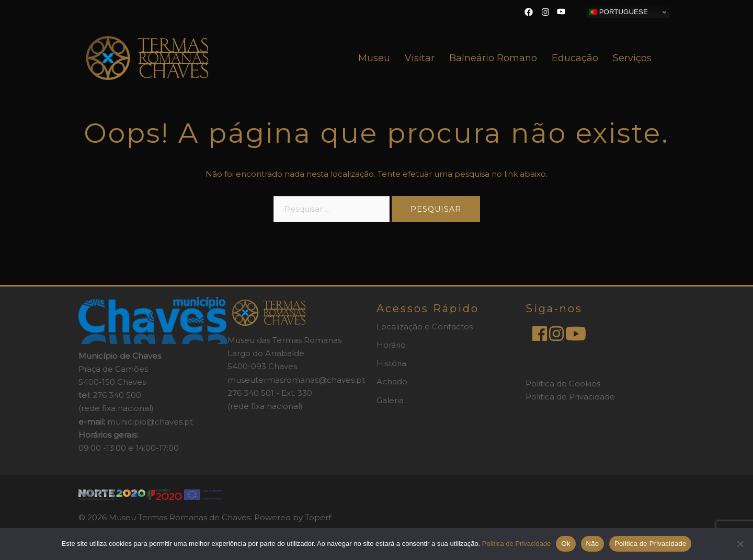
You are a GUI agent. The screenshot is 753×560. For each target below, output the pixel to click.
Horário (391, 345)
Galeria (390, 400)
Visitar (420, 58)
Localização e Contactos (425, 327)
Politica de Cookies (563, 384)
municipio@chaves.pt (150, 422)
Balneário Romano (493, 58)
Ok (566, 544)
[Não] (740, 544)
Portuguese (618, 12)
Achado (392, 381)
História (391, 363)
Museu (374, 58)
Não (593, 544)
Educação (575, 58)
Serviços (632, 58)
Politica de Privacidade (570, 397)
